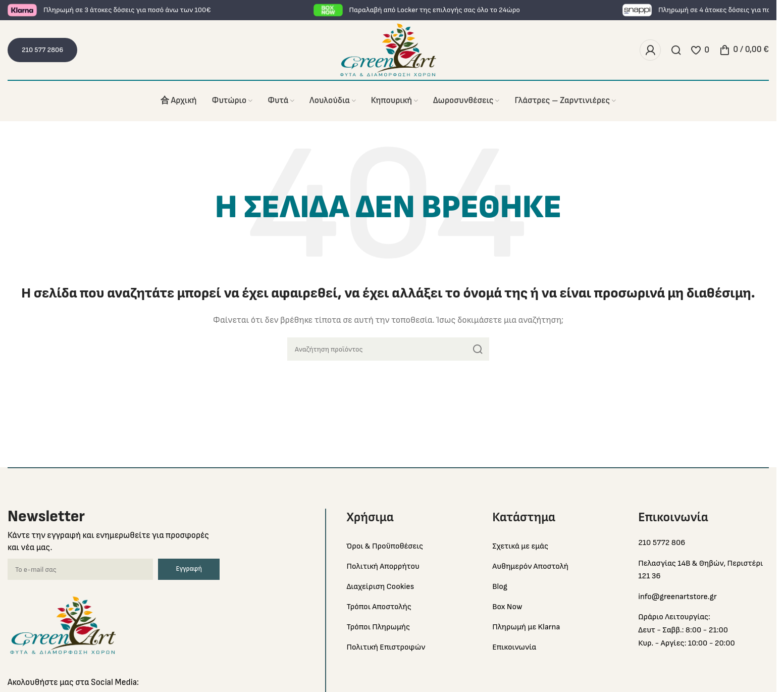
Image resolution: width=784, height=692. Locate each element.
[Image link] (63, 625)
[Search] (676, 50)
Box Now (507, 607)
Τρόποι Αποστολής (379, 607)
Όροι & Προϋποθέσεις (385, 546)
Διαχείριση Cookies (380, 587)
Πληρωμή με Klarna (526, 627)
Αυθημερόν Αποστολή (530, 566)
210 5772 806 (662, 543)
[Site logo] (388, 50)
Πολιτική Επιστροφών (386, 647)
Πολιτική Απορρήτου (383, 566)
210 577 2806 (42, 50)
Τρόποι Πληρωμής (378, 627)
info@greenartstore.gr (677, 597)
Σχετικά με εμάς (520, 546)
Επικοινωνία (514, 647)
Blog (500, 587)
